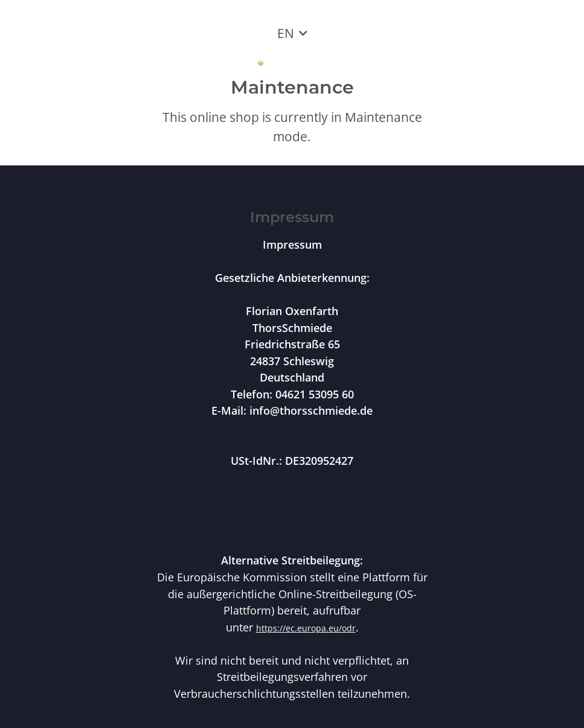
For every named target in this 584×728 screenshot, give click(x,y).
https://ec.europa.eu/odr (306, 628)
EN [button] (286, 33)
